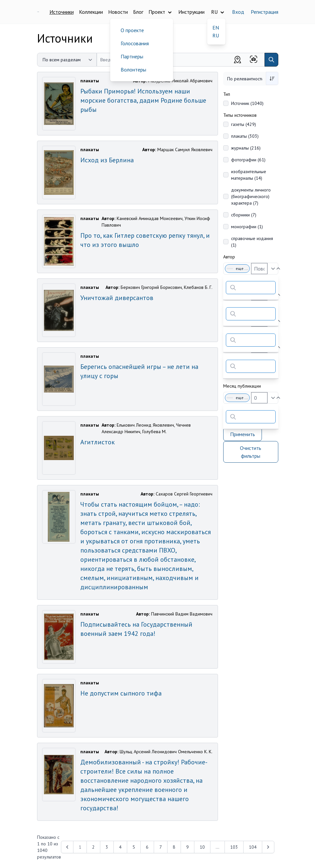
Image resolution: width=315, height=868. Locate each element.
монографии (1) (247, 227)
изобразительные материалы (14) (249, 175)
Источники (62, 12)
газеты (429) (244, 124)
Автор (229, 257)
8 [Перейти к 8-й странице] (174, 847)
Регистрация (265, 12)
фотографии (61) (248, 160)
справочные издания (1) (252, 242)
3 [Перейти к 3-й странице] (107, 847)
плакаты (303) (245, 136)
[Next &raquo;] (268, 847)
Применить (243, 434)
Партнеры (132, 56)
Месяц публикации (242, 386)
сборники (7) (244, 215)
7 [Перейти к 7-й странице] (161, 847)
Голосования (135, 43)
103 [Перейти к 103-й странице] (234, 847)
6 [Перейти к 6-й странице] (147, 847)
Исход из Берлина (107, 160)
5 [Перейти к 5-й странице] (134, 847)
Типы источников (240, 115)
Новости (118, 12)
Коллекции (91, 12)
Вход (238, 12)
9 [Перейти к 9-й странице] (187, 847)
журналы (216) (246, 148)
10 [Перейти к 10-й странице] (202, 847)
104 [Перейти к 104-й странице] (253, 847)
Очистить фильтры (251, 452)
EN (216, 28)
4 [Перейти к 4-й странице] (120, 847)
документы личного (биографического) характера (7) (251, 196)
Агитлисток (98, 442)
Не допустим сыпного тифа (121, 693)
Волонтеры (133, 70)
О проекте (132, 30)
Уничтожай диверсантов (117, 298)
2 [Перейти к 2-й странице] (93, 847)
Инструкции (191, 12)
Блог (138, 12)
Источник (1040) (247, 103)
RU (216, 35)
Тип (227, 94)
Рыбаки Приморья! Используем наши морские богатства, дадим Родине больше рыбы (143, 100)
